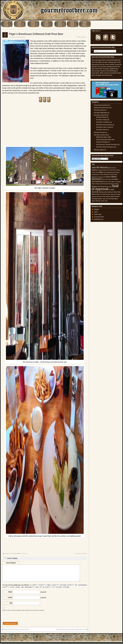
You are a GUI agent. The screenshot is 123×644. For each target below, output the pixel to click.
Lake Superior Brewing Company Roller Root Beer (72, 629)
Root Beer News (99, 110)
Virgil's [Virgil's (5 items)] (94, 201)
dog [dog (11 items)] (101, 172)
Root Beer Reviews (100, 135)
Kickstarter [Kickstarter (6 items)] (115, 179)
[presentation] (19, 618)
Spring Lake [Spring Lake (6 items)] (103, 192)
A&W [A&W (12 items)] (94, 168)
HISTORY (47, 24)
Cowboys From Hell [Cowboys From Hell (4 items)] (107, 170)
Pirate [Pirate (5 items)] (93, 184)
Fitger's (85, 553)
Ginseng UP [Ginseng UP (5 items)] (102, 177)
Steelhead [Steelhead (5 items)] (110, 192)
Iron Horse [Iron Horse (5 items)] (108, 179)
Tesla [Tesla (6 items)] (115, 192)
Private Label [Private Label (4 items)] (99, 184)
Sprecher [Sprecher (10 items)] (95, 192)
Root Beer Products (100, 115)
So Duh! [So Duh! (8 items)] (111, 190)
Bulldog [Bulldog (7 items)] (94, 170)
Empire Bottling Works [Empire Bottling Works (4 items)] (108, 172)
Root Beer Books (101, 117)
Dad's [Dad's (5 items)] (114, 170)
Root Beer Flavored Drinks (104, 125)
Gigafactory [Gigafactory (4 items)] (95, 177)
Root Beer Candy (101, 120)
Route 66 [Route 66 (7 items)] (103, 187)
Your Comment (11, 563)
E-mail (10, 598)
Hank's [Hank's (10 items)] (108, 177)
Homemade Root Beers (101, 105)
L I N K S (85, 24)
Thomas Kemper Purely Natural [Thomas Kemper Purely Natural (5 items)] (101, 196)
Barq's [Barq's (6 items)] (109, 168)
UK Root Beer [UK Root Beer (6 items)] (113, 199)
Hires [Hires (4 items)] (103, 179)
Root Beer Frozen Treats (103, 127)
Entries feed (98, 214)
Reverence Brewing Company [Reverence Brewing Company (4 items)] (111, 184)
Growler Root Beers (102, 142)
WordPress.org (99, 219)
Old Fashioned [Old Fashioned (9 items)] (97, 181)
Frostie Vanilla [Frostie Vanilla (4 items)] (113, 174)
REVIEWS (20, 24)
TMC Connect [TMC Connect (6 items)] (115, 196)
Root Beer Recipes (100, 132)
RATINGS (33, 24)
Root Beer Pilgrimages (101, 113)
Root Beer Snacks (102, 130)
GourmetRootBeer (16, 553)
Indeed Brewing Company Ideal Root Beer (15, 629)
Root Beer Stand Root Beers (105, 147)
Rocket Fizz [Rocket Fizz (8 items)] (96, 187)
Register (97, 209)
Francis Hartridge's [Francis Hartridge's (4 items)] (104, 174)
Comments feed (99, 217)
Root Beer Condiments (103, 122)
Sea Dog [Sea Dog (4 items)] (109, 187)
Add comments (82, 37)
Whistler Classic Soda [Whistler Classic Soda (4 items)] (102, 201)
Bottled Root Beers (102, 137)
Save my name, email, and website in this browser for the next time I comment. (23, 610)
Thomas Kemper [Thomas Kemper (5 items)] (115, 194)
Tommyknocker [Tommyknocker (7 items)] (97, 199)
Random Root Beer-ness (101, 108)
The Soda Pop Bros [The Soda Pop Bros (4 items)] (105, 194)
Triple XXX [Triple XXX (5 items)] (105, 199)
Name (10, 592)
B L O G (73, 24)
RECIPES (60, 24)
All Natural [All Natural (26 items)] (102, 167)
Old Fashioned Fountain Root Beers (107, 145)
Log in (96, 212)
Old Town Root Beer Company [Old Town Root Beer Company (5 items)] (112, 182)
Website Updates (99, 150)
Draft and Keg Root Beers (18, 37)
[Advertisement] (45, 125)
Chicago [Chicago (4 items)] (99, 170)
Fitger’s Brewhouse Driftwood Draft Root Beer (36, 34)
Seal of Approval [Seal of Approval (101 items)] (105, 187)
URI (11, 603)
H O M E (7, 24)
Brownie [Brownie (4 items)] (114, 168)
